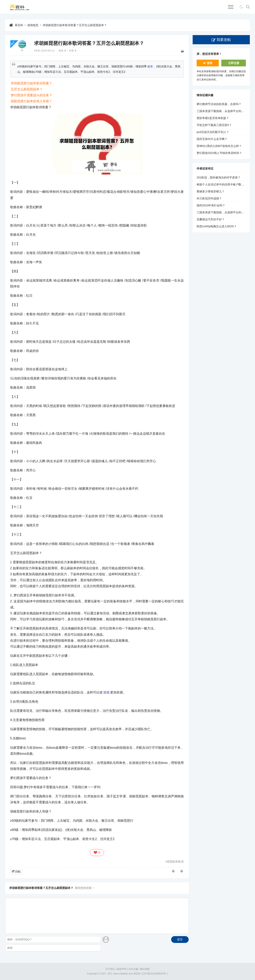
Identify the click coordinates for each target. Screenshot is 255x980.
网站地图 (145, 969)
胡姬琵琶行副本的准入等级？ (31, 101)
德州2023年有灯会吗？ (211, 205)
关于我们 (110, 969)
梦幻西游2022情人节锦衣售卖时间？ (219, 153)
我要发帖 (224, 40)
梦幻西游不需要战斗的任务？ (31, 95)
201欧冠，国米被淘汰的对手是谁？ (218, 177)
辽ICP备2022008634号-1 (155, 974)
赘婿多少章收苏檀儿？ (211, 191)
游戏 (106, 692)
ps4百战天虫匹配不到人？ (213, 132)
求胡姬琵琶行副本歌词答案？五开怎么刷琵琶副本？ (75, 25)
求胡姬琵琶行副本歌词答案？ (31, 83)
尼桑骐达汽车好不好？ (211, 219)
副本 (150, 66)
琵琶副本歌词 (175, 862)
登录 (210, 63)
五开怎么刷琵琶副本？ (27, 89)
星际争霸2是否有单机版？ (213, 118)
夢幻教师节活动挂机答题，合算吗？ (219, 104)
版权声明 (122, 969)
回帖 (18, 872)
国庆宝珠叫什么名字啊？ (212, 139)
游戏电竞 (33, 25)
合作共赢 (133, 969)
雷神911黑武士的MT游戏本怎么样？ (219, 146)
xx (22, 50)
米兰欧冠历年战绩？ (209, 198)
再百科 (19, 25)
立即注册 (234, 63)
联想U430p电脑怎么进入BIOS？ (217, 226)
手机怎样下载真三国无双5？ (214, 125)
